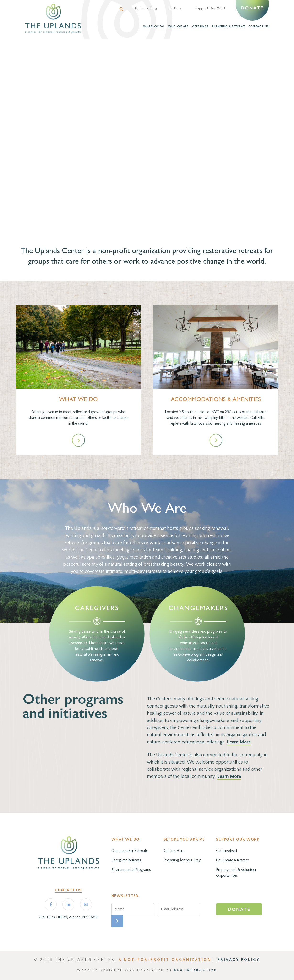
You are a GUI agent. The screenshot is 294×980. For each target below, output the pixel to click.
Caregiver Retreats (126, 860)
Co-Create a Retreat (232, 860)
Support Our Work (210, 8)
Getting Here (174, 851)
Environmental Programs (131, 870)
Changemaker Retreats (130, 851)
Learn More (239, 742)
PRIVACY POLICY (239, 960)
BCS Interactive (196, 970)
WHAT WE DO (154, 26)
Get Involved (226, 851)
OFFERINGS (201, 26)
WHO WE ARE (178, 26)
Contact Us (68, 890)
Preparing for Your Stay (182, 860)
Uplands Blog (146, 8)
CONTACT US (259, 26)
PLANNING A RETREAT (229, 26)
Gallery (176, 8)
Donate (252, 8)
